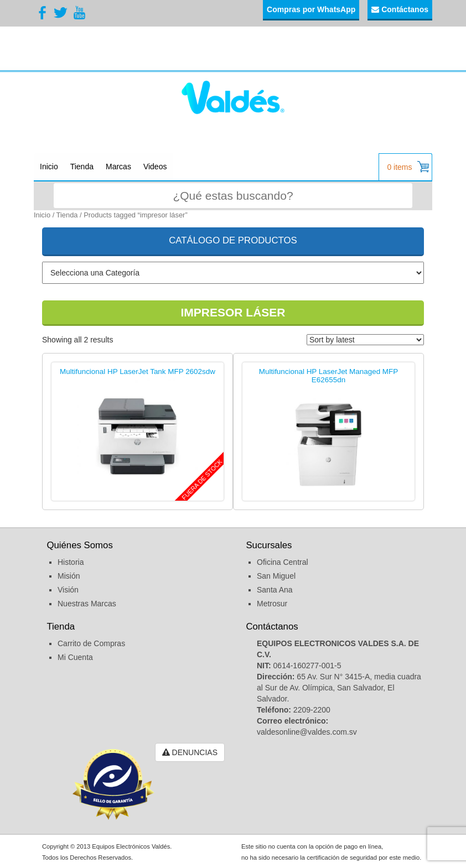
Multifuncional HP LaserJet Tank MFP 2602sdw (138, 372)
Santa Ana (275, 590)
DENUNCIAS (190, 752)
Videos (155, 167)
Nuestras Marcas (87, 604)
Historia (71, 562)
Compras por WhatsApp (311, 9)
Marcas (118, 167)
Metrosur (272, 604)
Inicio (49, 167)
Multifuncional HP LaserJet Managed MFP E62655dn (328, 376)
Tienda (82, 167)
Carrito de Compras (91, 643)
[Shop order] (365, 340)
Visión (68, 590)
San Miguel (276, 576)
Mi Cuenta (75, 657)
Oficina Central (283, 562)
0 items (408, 167)
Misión (69, 576)
